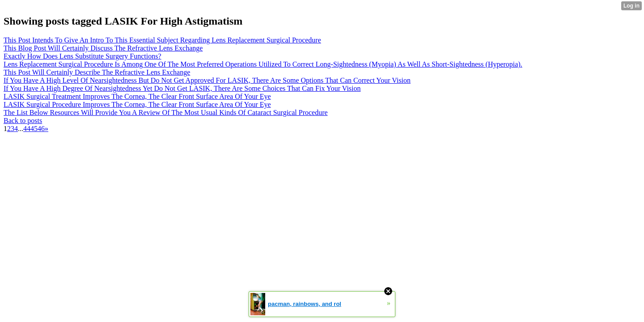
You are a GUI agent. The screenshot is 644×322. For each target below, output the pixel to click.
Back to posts (23, 121)
